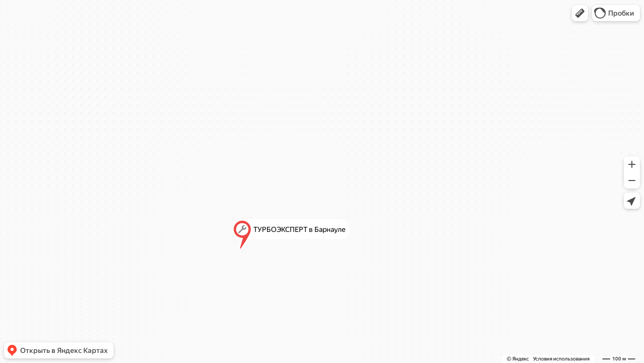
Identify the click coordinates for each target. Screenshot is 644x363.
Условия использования (561, 359)
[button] (580, 13)
